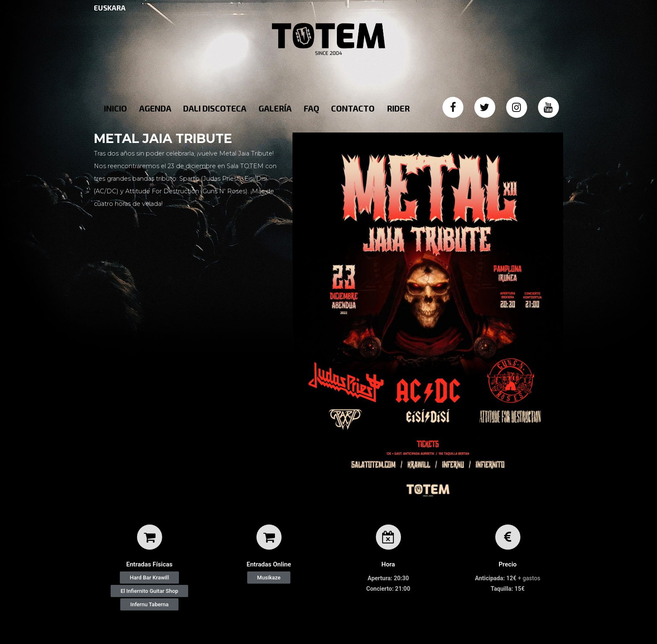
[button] (149, 578)
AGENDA (155, 108)
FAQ (312, 108)
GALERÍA (275, 108)
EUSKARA (110, 8)
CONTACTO (353, 108)
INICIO (115, 108)
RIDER (398, 108)
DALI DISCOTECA (215, 108)
